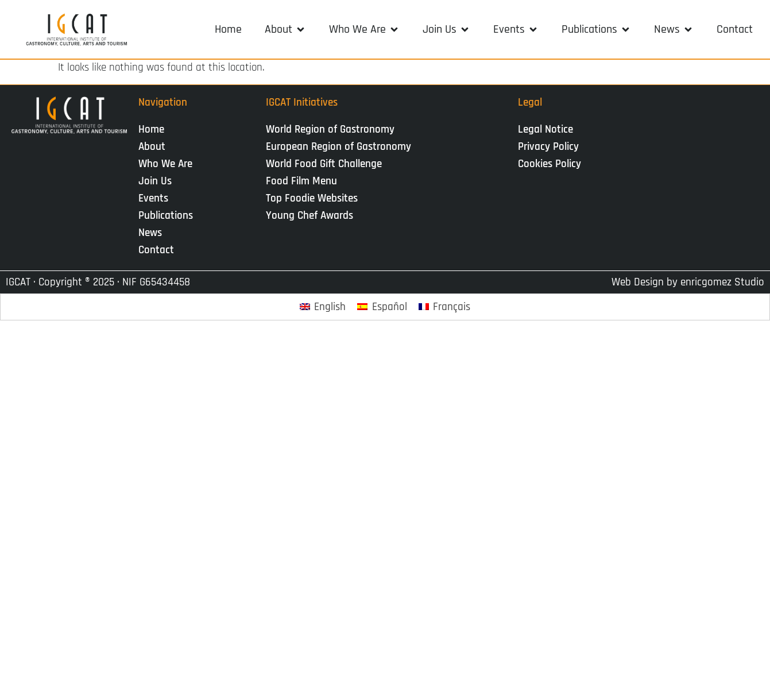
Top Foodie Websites (312, 198)
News (153, 233)
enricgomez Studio (722, 282)
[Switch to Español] (382, 307)
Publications (169, 216)
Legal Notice (545, 129)
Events (156, 198)
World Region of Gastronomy (330, 129)
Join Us (158, 181)
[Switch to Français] (445, 307)
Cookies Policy (550, 164)
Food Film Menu (301, 181)
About (155, 147)
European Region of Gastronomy (338, 147)
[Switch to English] (323, 307)
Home (151, 129)
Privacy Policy (548, 147)
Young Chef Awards (309, 216)
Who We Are (168, 164)
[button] (285, 29)
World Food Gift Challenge (324, 164)
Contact (156, 250)
